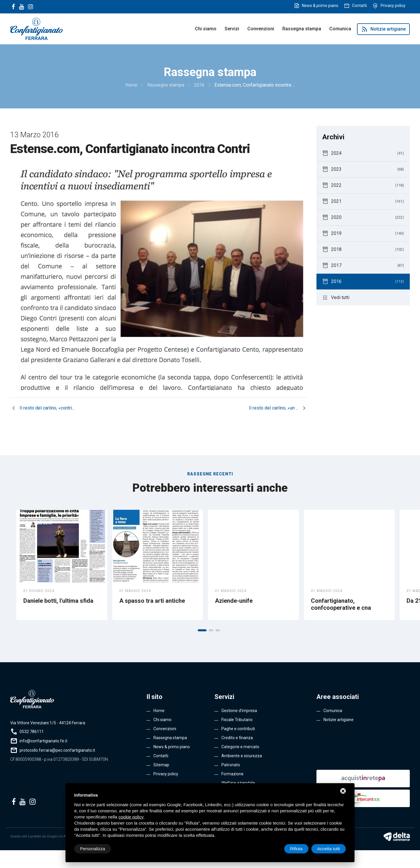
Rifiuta (296, 849)
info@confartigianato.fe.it (43, 741)
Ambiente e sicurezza (242, 756)
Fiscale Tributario (237, 720)
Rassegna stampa (302, 29)
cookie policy (131, 817)
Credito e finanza (237, 738)
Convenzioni (261, 29)
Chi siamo (206, 29)
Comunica (340, 29)
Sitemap (161, 765)
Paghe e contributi (238, 729)
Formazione (232, 774)
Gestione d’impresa (239, 711)
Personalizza (93, 849)
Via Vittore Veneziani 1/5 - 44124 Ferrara (48, 723)
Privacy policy (393, 6)
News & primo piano (320, 6)
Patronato (231, 765)
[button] (202, 630)
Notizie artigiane (383, 29)
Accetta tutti (328, 849)
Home (159, 711)
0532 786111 (32, 732)
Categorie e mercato (240, 747)
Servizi (232, 29)
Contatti (359, 6)
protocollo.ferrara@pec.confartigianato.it (57, 750)
